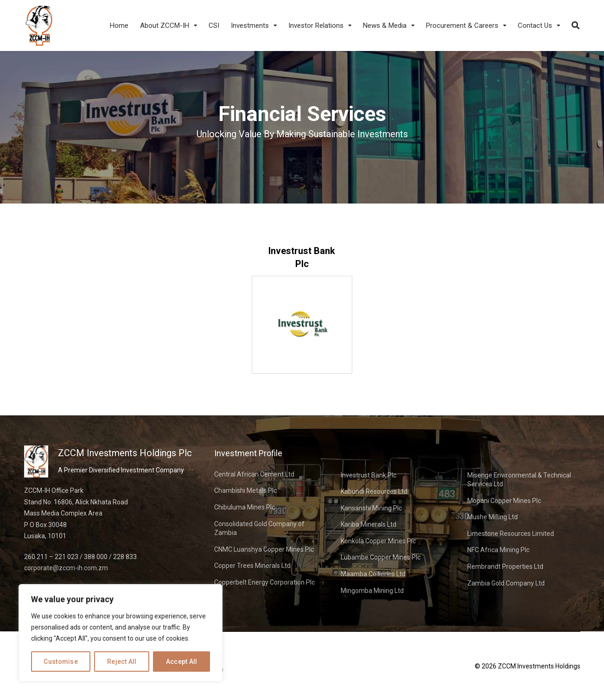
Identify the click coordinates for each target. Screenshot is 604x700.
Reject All (122, 662)
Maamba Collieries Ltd (373, 574)
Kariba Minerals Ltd (369, 524)
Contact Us (535, 25)
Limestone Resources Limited (511, 534)
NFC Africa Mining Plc (498, 550)
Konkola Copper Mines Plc (378, 541)
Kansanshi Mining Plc (371, 508)
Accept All (182, 662)
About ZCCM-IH (165, 25)
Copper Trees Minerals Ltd (252, 566)
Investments (250, 25)
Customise (61, 662)
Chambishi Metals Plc (245, 490)
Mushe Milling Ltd (493, 517)
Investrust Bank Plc (369, 475)
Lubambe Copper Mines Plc (381, 557)
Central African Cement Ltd (254, 474)
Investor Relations (316, 25)
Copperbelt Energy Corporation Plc (264, 582)
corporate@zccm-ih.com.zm (66, 568)
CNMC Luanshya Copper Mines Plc (264, 549)
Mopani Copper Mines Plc (504, 501)
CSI (214, 25)
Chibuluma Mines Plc (245, 507)
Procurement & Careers (462, 25)
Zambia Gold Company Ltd (506, 583)
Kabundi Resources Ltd (374, 491)
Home (119, 25)
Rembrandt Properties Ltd (505, 566)
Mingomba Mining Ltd (372, 591)
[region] (121, 633)
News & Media (385, 25)
